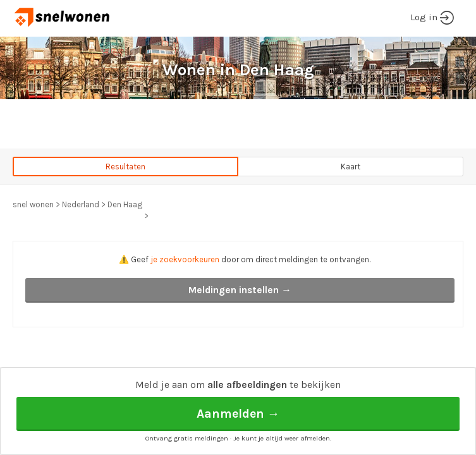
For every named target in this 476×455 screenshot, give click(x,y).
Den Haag (125, 204)
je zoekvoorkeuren (185, 259)
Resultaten (125, 167)
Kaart (351, 167)
